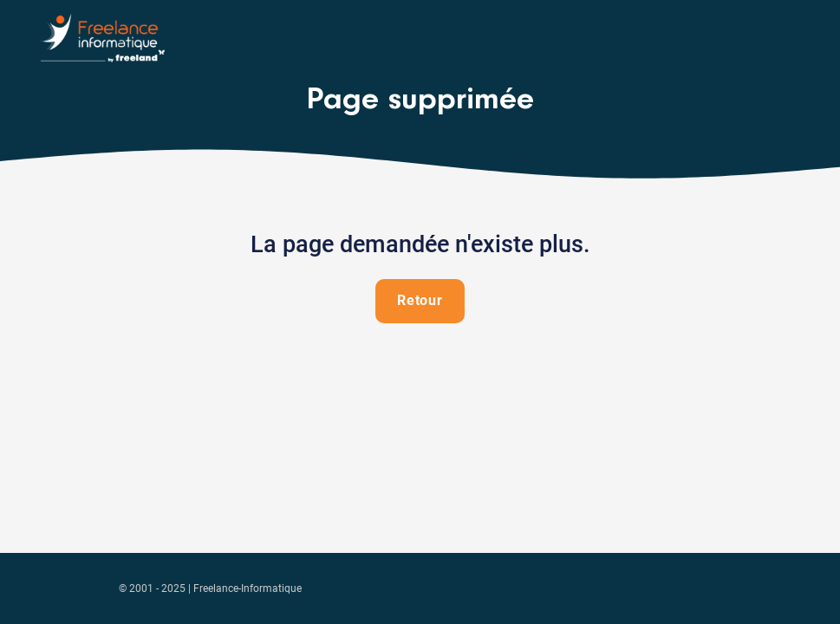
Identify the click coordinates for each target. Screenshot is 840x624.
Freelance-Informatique (247, 588)
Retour (420, 300)
